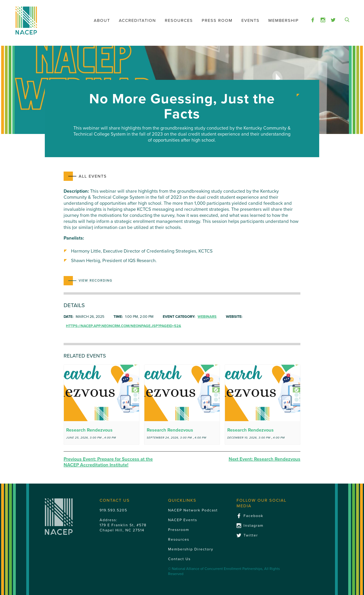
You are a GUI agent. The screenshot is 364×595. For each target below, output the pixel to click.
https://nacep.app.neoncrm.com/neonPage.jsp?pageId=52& (123, 326)
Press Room (217, 20)
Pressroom (179, 530)
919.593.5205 (113, 510)
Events (250, 20)
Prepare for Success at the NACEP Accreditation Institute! (108, 462)
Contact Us (179, 559)
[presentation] (101, 393)
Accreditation (137, 20)
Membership (284, 20)
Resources (179, 20)
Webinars (207, 317)
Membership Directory (191, 549)
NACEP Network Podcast (193, 510)
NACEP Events (183, 520)
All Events (93, 176)
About (102, 20)
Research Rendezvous (89, 430)
